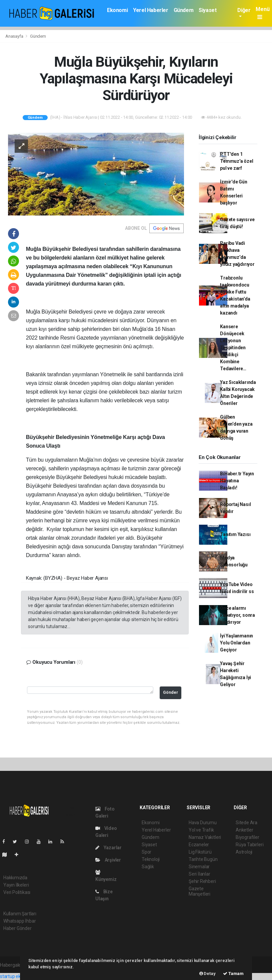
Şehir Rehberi (202, 881)
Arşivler (108, 860)
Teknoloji (151, 859)
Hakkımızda (15, 878)
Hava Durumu (203, 823)
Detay (207, 973)
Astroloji (244, 852)
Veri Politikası (17, 892)
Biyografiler (247, 837)
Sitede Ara (246, 823)
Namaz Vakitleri (205, 837)
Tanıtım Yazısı (235, 534)
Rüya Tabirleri (249, 845)
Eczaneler (199, 845)
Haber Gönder (17, 928)
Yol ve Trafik (201, 830)
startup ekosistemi (19, 976)
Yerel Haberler (150, 10)
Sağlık (148, 867)
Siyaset (207, 10)
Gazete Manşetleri (199, 891)
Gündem (184, 10)
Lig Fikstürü (200, 852)
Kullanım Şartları (20, 914)
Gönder (170, 692)
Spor (146, 852)
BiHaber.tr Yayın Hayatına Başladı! (237, 481)
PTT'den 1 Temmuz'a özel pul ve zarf (237, 161)
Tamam (233, 973)
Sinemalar (199, 867)
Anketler (244, 830)
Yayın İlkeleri (16, 885)
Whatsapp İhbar (19, 921)
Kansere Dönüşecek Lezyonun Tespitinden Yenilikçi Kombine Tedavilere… (233, 348)
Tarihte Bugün (203, 859)
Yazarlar (108, 848)
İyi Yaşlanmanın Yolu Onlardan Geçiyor (236, 643)
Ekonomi (117, 10)
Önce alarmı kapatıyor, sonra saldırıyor (237, 615)
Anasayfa (15, 36)
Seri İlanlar (199, 874)
